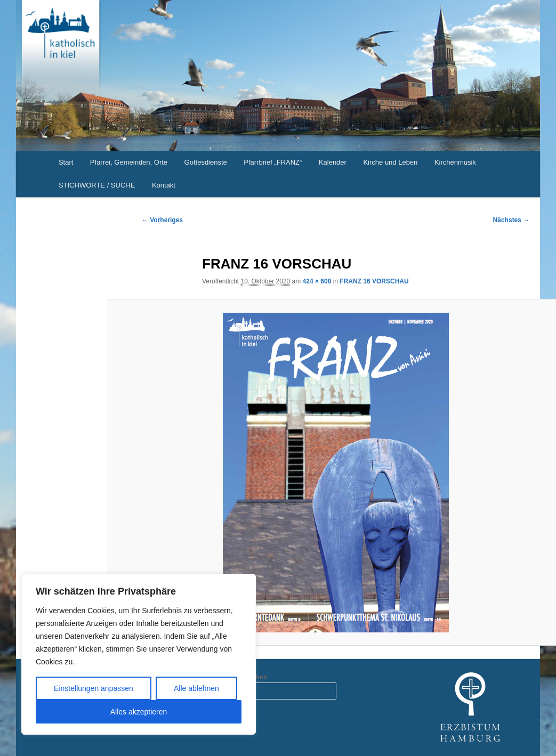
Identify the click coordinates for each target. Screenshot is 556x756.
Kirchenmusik (455, 162)
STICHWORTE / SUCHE (97, 185)
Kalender (333, 162)
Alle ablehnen (196, 688)
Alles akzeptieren (139, 712)
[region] (139, 654)
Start (66, 162)
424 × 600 (317, 281)
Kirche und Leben (390, 162)
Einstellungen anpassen (94, 688)
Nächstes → (511, 220)
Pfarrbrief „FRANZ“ (273, 162)
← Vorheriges (162, 220)
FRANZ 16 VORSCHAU (374, 281)
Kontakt (164, 185)
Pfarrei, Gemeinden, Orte (129, 162)
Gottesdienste (206, 162)
